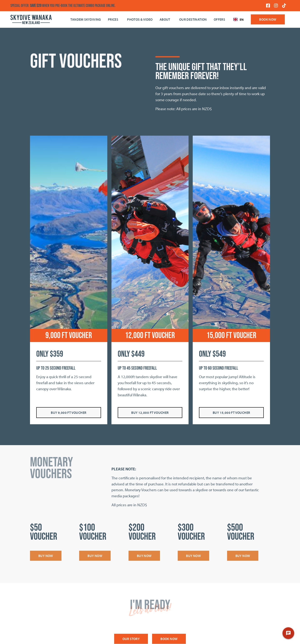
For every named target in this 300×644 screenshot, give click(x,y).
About (166, 19)
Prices (114, 19)
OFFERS (219, 19)
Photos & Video (140, 19)
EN (238, 20)
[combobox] (238, 19)
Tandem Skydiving (86, 19)
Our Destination (193, 19)
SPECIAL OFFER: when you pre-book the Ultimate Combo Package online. (63, 6)
